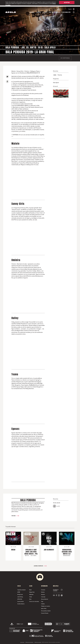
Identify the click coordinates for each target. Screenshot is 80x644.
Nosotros (43, 593)
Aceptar (67, 3)
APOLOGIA (20, 598)
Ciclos (39, 11)
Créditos (43, 603)
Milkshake (31, 593)
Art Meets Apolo (55, 11)
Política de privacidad (29, 641)
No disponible (65, 57)
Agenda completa (40, 565)
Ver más (15, 515)
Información (66, 11)
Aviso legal (22, 641)
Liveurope (43, 596)
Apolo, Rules (44, 607)
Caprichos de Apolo (22, 589)
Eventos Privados (45, 612)
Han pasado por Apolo (46, 610)
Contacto (43, 589)
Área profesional (45, 598)
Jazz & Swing (20, 596)
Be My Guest (20, 593)
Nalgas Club (32, 591)
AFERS (19, 591)
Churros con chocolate (34, 600)
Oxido (31, 596)
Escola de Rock (21, 600)
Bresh (30, 589)
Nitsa (30, 598)
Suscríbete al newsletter (56, 589)
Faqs (42, 600)
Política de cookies (38, 641)
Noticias (43, 591)
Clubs (45, 11)
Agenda (32, 11)
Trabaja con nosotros (46, 605)
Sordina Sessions (21, 603)
